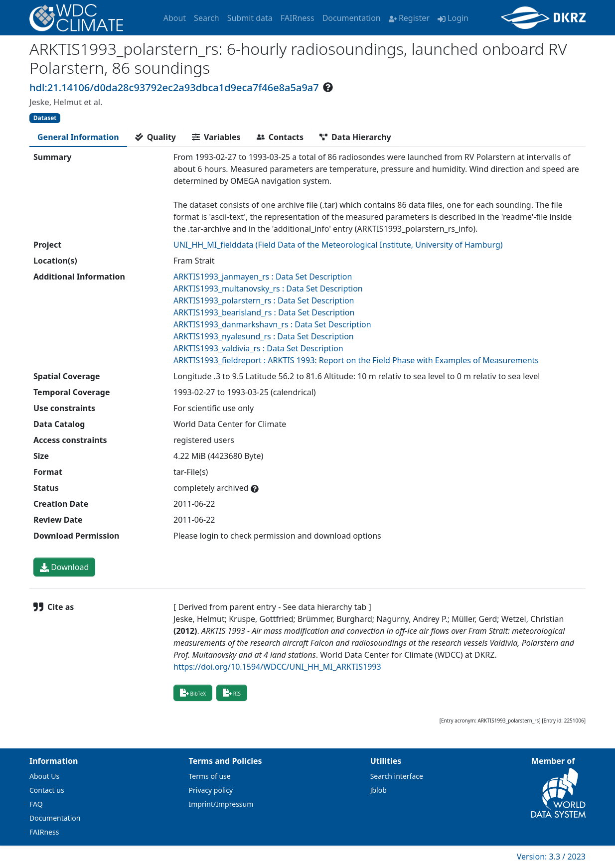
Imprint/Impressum (221, 804)
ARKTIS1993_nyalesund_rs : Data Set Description (264, 336)
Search (207, 18)
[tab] (78, 137)
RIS (232, 693)
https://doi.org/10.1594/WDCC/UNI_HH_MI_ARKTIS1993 (277, 667)
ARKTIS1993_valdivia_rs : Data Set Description (258, 348)
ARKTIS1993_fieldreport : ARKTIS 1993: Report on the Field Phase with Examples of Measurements (356, 360)
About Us (44, 776)
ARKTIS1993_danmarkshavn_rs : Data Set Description (272, 324)
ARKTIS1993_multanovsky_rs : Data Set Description (268, 289)
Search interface (397, 776)
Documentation (352, 18)
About (175, 18)
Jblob (379, 790)
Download (64, 567)
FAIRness (298, 18)
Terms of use (210, 776)
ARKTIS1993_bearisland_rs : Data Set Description (264, 312)
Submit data (250, 18)
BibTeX (193, 693)
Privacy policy (211, 790)
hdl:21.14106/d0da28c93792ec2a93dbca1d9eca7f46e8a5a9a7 (174, 87)
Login (453, 18)
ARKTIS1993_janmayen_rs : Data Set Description (263, 277)
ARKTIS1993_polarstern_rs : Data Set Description (264, 300)
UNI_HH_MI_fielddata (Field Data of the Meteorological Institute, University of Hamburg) (338, 245)
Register (409, 18)
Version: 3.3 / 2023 (551, 857)
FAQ (36, 804)
